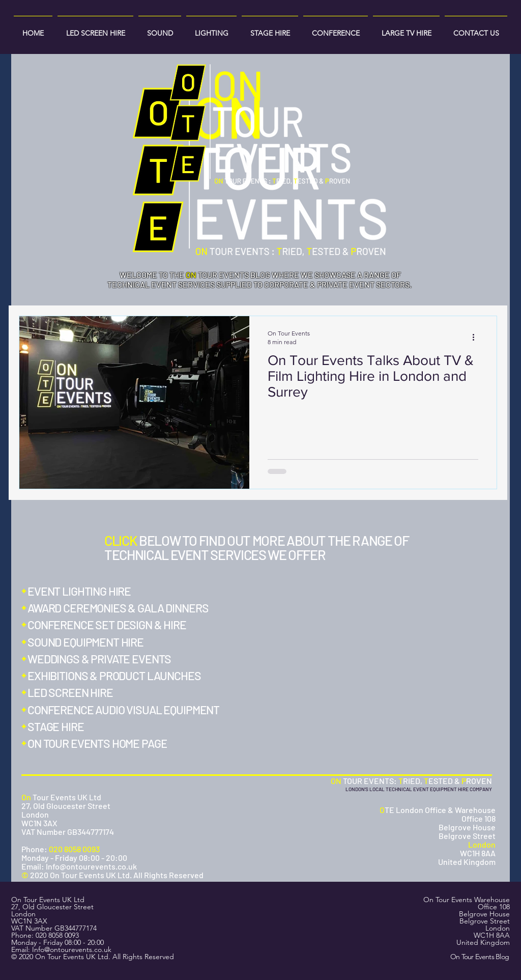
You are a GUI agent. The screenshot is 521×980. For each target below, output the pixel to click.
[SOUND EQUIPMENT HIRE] (87, 642)
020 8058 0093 (57, 935)
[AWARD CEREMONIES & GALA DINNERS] (119, 608)
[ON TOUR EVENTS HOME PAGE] (98, 743)
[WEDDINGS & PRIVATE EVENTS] (100, 659)
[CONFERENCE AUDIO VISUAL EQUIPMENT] (127, 710)
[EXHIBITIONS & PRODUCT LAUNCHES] (117, 676)
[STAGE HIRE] (61, 726)
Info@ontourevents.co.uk (72, 949)
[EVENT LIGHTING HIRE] (79, 591)
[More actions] (477, 337)
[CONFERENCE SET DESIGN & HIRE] (106, 625)
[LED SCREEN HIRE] (74, 692)
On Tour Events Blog (480, 957)
